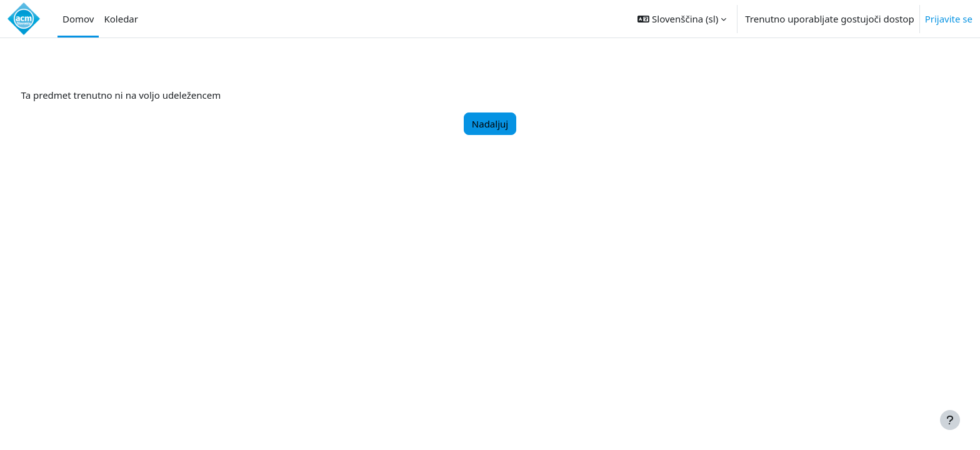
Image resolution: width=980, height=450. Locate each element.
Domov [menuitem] (78, 19)
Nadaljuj (490, 124)
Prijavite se (949, 19)
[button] (682, 19)
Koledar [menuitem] (121, 19)
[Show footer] (950, 420)
